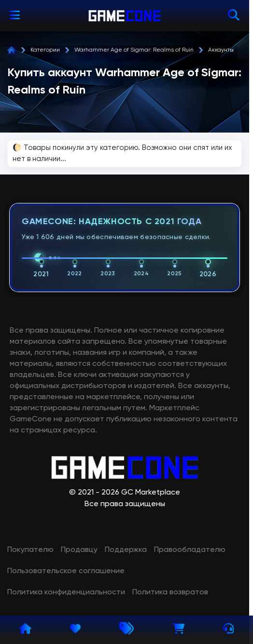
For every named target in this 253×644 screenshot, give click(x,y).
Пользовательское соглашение (66, 571)
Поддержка (126, 550)
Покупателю (30, 550)
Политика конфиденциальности (66, 592)
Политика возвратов (170, 592)
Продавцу (79, 550)
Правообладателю (190, 550)
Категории (45, 50)
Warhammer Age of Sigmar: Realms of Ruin (134, 50)
